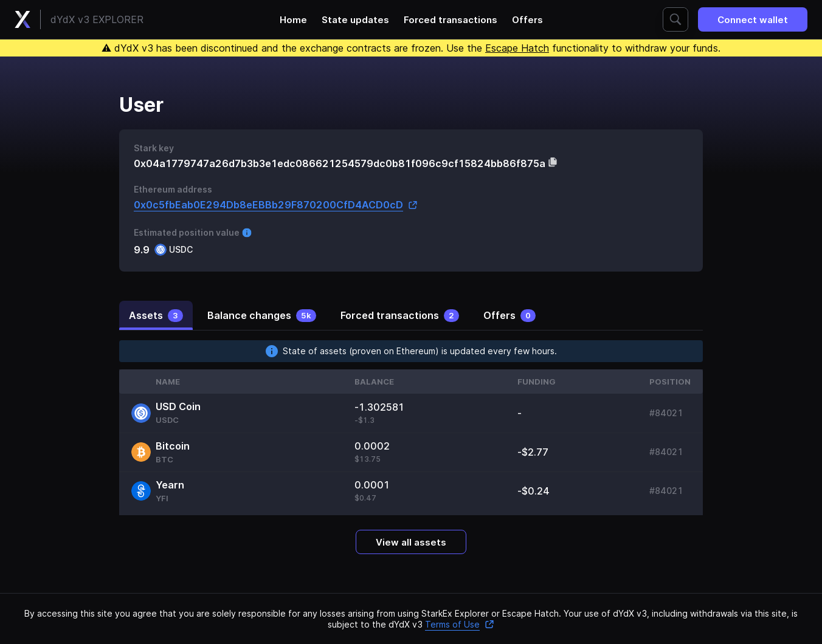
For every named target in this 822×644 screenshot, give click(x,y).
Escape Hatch (517, 48)
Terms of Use (460, 624)
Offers (527, 20)
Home (293, 20)
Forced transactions (451, 20)
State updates (355, 20)
